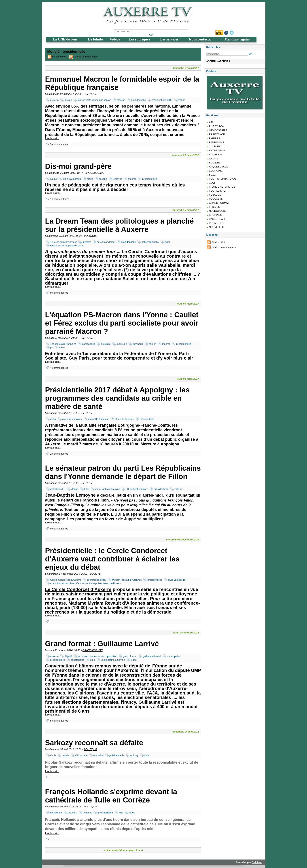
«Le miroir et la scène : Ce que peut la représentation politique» (86, 583)
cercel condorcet (106, 242)
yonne (182, 100)
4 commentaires (59, 368)
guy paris (138, 344)
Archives (224, 61)
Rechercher (213, 47)
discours (72, 813)
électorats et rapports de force (67, 246)
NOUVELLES (217, 227)
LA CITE (214, 159)
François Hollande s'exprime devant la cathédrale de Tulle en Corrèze (111, 796)
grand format (130, 656)
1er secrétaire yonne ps (63, 344)
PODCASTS (216, 199)
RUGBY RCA (216, 126)
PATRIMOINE (217, 142)
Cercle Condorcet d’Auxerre (66, 580)
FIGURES (215, 138)
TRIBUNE (215, 207)
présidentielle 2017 (162, 100)
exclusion (122, 344)
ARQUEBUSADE (95, 173)
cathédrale (56, 813)
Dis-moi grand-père (78, 166)
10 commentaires (60, 199)
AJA (211, 122)
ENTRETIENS (217, 150)
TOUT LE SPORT (219, 191)
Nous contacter (200, 39)
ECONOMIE (216, 171)
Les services (169, 39)
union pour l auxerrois (113, 660)
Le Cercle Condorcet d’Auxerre (78, 589)
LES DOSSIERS (218, 130)
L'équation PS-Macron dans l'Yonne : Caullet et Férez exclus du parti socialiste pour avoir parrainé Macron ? (122, 323)
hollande (87, 813)
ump (93, 660)
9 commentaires (59, 144)
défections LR (58, 489)
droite (90, 179)
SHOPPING (216, 215)
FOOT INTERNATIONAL (223, 179)
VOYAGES (215, 195)
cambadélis (88, 344)
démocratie (81, 755)
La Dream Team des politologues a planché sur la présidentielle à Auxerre (120, 225)
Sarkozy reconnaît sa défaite (94, 743)
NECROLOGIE (217, 211)
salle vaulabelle (150, 242)
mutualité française (99, 419)
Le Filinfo (96, 39)
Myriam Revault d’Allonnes (127, 580)
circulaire (106, 344)
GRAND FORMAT (93, 650)
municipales (174, 656)
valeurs (178, 489)
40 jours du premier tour (64, 242)
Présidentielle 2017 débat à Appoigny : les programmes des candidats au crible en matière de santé (118, 398)
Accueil (211, 61)
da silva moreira (72, 179)
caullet (54, 179)
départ (75, 489)
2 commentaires (59, 454)
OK (151, 35)
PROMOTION (217, 223)
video (168, 242)
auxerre (55, 100)
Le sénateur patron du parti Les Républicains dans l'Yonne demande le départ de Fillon (123, 472)
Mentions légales (237, 39)
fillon (87, 489)
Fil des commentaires (86, 57)
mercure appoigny (72, 419)
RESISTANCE (217, 134)
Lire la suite (52, 138)
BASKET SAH (217, 219)
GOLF (212, 183)
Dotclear (257, 862)
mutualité (98, 755)
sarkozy (134, 755)
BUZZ (212, 175)
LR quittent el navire (137, 489)
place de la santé (124, 419)
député (68, 656)
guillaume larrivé (152, 656)
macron (121, 100)
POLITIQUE (90, 94)
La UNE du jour (65, 39)
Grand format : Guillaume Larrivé (102, 644)
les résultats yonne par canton (94, 100)
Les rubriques (139, 39)
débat (53, 419)
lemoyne (118, 179)
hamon (152, 344)
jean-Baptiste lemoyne (108, 489)
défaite (66, 755)
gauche (103, 179)
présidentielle (138, 100)
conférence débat (97, 580)
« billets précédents (115, 850)
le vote (68, 100)
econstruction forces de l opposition (98, 656)
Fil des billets (60, 57)
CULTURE (215, 146)
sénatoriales (77, 660)
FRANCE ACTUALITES (222, 187)
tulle (121, 813)
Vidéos (115, 39)
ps (52, 347)
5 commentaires (59, 721)
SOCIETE (95, 574)
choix (53, 755)
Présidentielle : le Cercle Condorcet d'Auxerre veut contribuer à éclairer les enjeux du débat (112, 559)
